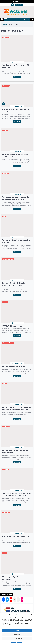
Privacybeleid (20, 642)
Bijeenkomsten (6, 37)
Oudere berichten (8, 595)
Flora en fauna (6, 512)
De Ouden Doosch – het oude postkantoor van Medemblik (17, 451)
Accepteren (17, 630)
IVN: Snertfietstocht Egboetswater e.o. (16, 536)
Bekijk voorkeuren (17, 639)
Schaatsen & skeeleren (8, 259)
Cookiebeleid (13, 642)
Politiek (5, 384)
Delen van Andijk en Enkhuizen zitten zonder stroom (15, 155)
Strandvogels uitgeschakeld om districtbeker (13, 578)
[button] (32, 615)
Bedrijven (5, 302)
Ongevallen (5, 469)
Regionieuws (6, 86)
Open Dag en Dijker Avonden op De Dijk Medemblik (16, 66)
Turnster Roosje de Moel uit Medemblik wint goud (16, 241)
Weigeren (17, 635)
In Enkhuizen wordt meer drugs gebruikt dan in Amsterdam (16, 111)
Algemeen (5, 130)
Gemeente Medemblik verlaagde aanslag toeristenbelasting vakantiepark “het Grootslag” (16, 409)
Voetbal (5, 553)
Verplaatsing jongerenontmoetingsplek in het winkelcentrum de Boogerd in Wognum (17, 198)
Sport (4, 216)
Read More (17, 77)
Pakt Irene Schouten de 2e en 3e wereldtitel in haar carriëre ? (13, 284)
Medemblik (6, 173)
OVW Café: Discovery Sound (12, 326)
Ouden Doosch (6, 426)
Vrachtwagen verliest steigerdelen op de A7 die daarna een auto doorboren (16, 494)
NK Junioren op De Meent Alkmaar (14, 367)
